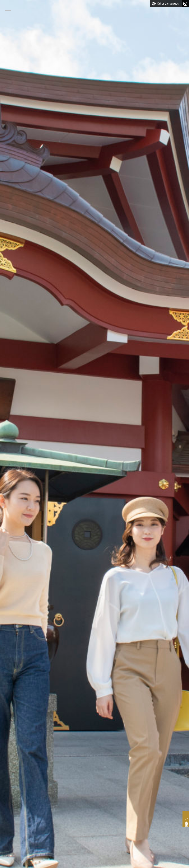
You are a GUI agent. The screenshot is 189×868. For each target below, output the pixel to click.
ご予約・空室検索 (184, 811)
